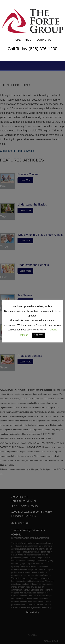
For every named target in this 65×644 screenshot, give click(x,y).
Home (17, 40)
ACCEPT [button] (38, 335)
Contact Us (44, 40)
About (29, 40)
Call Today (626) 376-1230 (33, 49)
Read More (40, 330)
